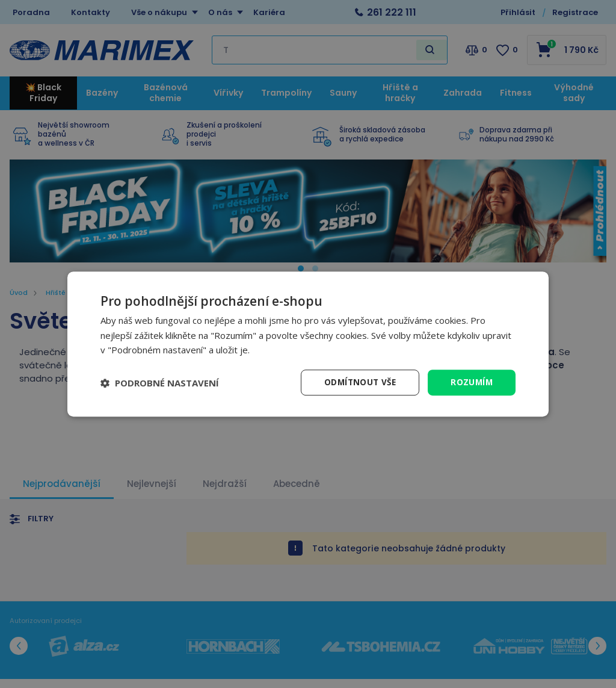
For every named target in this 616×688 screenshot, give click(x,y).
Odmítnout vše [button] (357, 382)
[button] (160, 383)
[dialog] (308, 344)
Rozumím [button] (471, 382)
